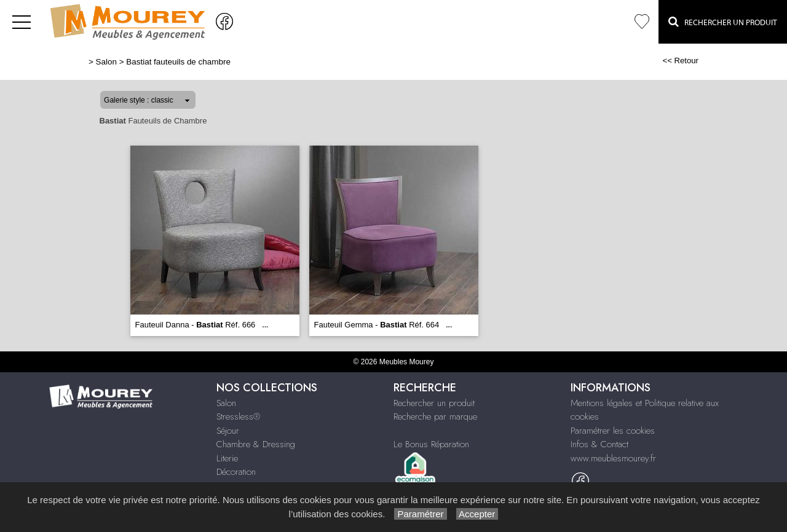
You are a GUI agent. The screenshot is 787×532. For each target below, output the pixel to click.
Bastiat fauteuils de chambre (178, 62)
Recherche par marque (435, 417)
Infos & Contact (599, 444)
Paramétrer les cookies (613, 431)
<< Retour (680, 61)
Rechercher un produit (434, 403)
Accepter (477, 514)
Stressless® (238, 417)
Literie (227, 458)
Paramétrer (420, 514)
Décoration (236, 472)
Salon (106, 62)
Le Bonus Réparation (431, 444)
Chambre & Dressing (256, 444)
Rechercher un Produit (723, 22)
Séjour (228, 431)
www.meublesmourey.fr (613, 458)
